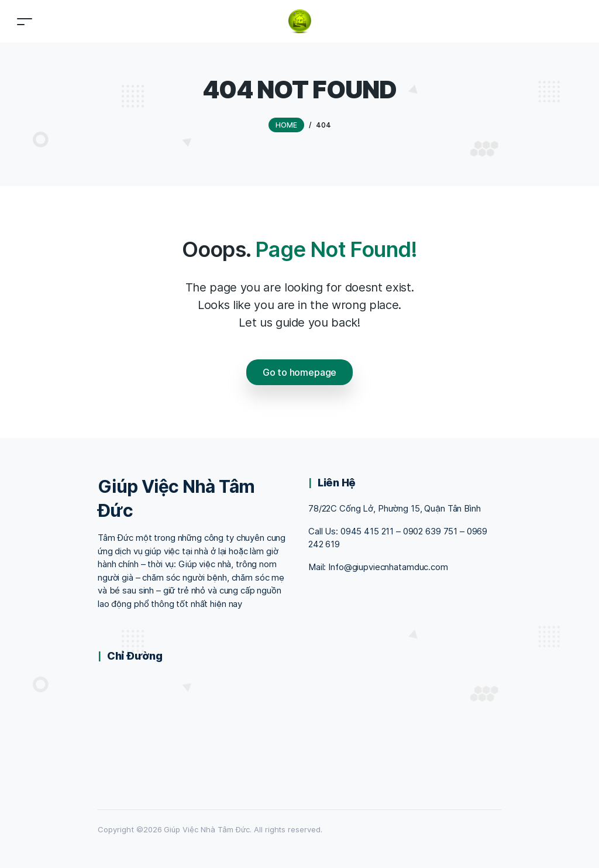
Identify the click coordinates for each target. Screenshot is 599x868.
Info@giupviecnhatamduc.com (388, 567)
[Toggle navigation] (25, 21)
